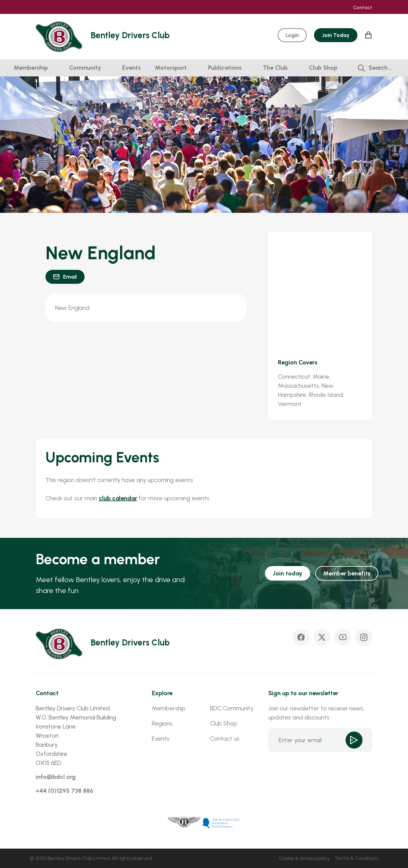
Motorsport (171, 68)
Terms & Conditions (356, 858)
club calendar (118, 498)
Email (70, 277)
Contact (363, 8)
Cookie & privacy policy (304, 858)
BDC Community (232, 708)
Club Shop (323, 68)
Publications (225, 68)
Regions (162, 723)
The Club (275, 68)
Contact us (225, 739)
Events (131, 68)
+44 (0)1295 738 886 (65, 791)
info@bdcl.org (56, 777)
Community (85, 68)
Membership (31, 68)
